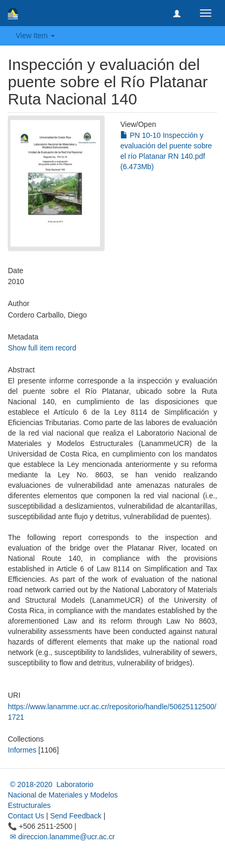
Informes (22, 750)
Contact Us (26, 816)
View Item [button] (35, 36)
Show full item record (42, 348)
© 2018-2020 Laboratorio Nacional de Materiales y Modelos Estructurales (63, 795)
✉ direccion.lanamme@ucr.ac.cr (61, 837)
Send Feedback (76, 816)
